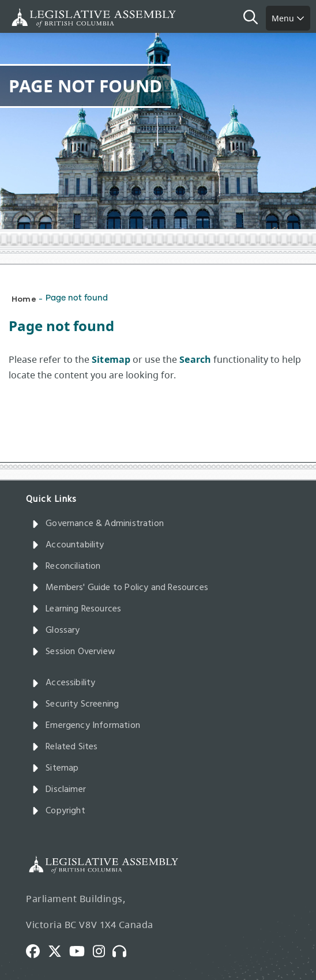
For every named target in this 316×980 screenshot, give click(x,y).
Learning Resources (76, 609)
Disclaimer (59, 790)
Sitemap (55, 768)
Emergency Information (86, 726)
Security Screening (75, 704)
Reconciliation (66, 566)
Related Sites (65, 747)
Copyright (59, 811)
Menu (288, 18)
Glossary (56, 630)
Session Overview (74, 652)
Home (24, 298)
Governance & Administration (98, 524)
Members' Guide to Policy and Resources (120, 588)
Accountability (68, 545)
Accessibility (64, 683)
